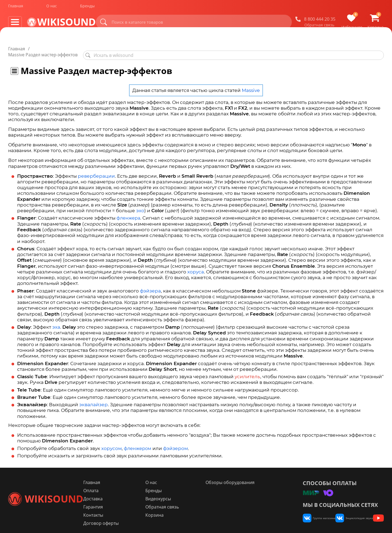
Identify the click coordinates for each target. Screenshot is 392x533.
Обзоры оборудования (243, 477)
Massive (251, 84)
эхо (140, 205)
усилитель (247, 371)
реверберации (96, 170)
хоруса (196, 266)
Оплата (123, 485)
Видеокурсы (180, 493)
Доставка (125, 493)
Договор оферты (133, 518)
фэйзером (175, 442)
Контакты (125, 510)
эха (56, 321)
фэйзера (150, 285)
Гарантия (125, 501)
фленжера (128, 212)
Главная (16, 8)
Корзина (177, 510)
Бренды (87, 8)
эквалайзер (94, 399)
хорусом (111, 442)
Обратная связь (319, 27)
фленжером (138, 443)
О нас (52, 8)
